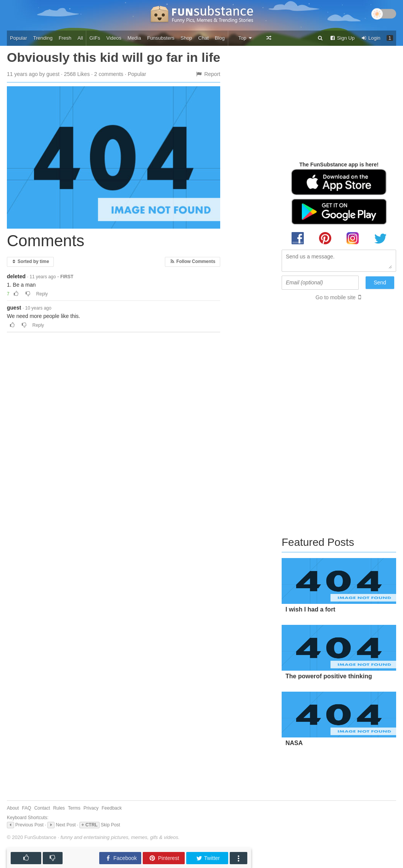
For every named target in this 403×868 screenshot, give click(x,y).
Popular (19, 38)
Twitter (208, 858)
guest (14, 308)
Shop (186, 38)
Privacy (91, 808)
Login (371, 38)
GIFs (95, 38)
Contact (42, 808)
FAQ (27, 808)
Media (134, 38)
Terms (74, 808)
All (80, 38)
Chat (203, 38)
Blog (220, 38)
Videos (114, 38)
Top (245, 38)
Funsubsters (161, 38)
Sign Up (342, 38)
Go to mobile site (336, 297)
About (13, 808)
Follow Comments (193, 261)
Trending (43, 38)
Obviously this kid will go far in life (114, 57)
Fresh (65, 38)
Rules (59, 808)
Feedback (112, 808)
